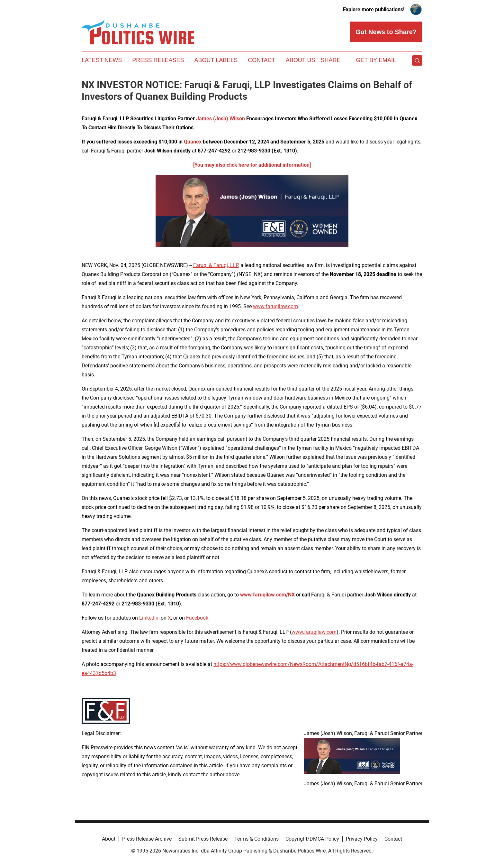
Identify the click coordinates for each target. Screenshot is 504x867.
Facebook (197, 618)
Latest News (102, 60)
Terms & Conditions (256, 839)
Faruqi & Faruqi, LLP (216, 265)
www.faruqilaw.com (275, 306)
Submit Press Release (203, 839)
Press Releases (158, 60)
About (109, 839)
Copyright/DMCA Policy (312, 839)
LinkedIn (149, 618)
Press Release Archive (147, 839)
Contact (262, 60)
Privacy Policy (362, 839)
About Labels (216, 60)
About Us (301, 60)
